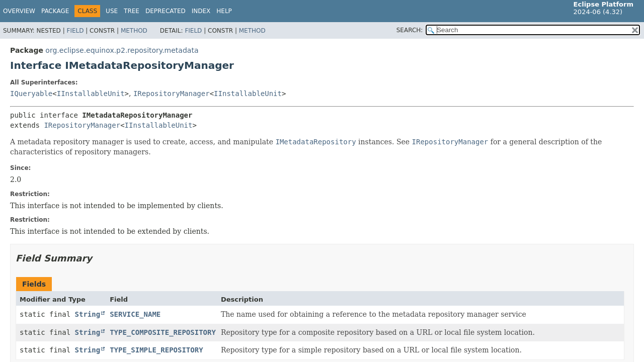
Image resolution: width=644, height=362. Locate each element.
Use (112, 11)
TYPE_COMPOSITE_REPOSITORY (163, 332)
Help (224, 11)
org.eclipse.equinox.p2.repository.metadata (122, 50)
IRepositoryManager (172, 94)
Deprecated (166, 11)
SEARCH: (410, 30)
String (88, 314)
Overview (19, 11)
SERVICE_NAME (135, 314)
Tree (132, 11)
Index (201, 11)
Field (75, 31)
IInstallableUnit (91, 94)
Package (55, 11)
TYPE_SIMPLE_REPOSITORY (156, 350)
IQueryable (31, 94)
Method (134, 31)
